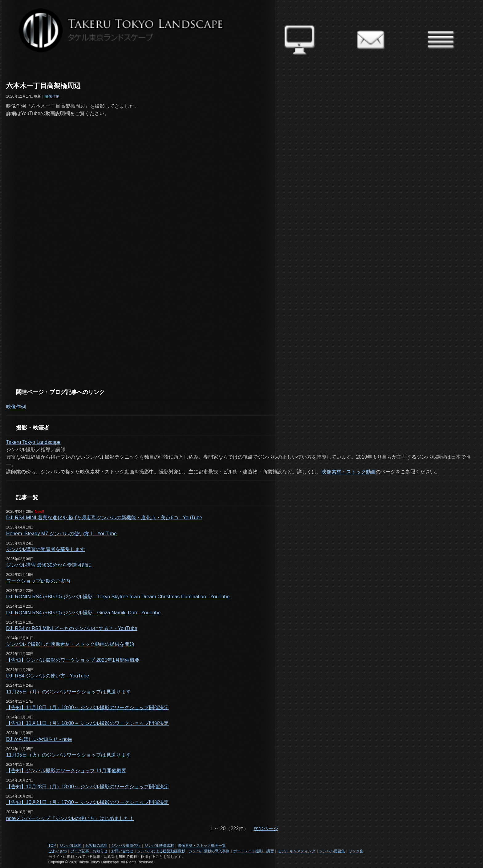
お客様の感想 (96, 846)
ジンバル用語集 (332, 851)
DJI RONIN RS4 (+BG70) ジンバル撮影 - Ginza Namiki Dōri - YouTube (83, 613)
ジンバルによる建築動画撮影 (161, 851)
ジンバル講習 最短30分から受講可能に (49, 565)
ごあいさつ (58, 851)
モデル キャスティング (296, 851)
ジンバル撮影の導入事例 (209, 851)
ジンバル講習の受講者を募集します (46, 549)
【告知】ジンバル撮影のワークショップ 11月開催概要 (66, 771)
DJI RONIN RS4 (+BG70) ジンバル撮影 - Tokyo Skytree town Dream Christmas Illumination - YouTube (118, 597)
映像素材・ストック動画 (349, 472)
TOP (52, 846)
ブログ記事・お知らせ (89, 851)
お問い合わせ (122, 851)
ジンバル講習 (71, 846)
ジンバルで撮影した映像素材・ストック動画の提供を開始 (70, 644)
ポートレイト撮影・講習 (254, 851)
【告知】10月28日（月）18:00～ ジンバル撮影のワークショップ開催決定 (87, 787)
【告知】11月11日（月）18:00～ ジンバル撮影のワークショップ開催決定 (87, 723)
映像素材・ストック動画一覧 (202, 846)
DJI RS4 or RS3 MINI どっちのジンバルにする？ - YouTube (72, 628)
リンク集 (356, 851)
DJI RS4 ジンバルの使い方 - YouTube (48, 676)
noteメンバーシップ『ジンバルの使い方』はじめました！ (70, 818)
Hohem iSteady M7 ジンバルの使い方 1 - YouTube (61, 534)
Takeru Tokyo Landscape (33, 442)
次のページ (266, 828)
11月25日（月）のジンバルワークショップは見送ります (68, 692)
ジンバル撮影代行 (126, 846)
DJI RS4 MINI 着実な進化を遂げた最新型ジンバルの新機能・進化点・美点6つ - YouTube (104, 518)
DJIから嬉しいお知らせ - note (39, 739)
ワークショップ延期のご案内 (38, 581)
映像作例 (52, 96)
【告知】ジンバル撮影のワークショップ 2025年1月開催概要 (73, 660)
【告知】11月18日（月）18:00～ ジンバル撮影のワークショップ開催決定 (87, 707)
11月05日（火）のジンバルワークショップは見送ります (68, 755)
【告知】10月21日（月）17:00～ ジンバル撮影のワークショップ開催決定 (87, 802)
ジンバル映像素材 (159, 846)
